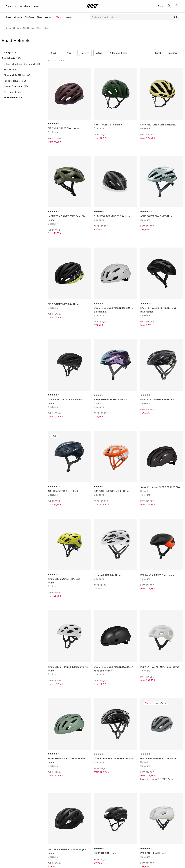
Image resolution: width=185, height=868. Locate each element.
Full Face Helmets (15, 81)
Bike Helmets (11, 58)
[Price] (71, 53)
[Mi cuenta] (169, 6)
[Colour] (101, 53)
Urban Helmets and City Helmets (22, 64)
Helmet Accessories (16, 86)
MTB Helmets (13, 92)
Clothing (9, 53)
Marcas (69, 17)
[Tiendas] (13, 6)
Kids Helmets (13, 70)
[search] (176, 17)
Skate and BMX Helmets (17, 75)
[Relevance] (174, 53)
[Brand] (55, 53)
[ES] (161, 6)
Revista (37, 6)
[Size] (85, 53)
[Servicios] (27, 6)
